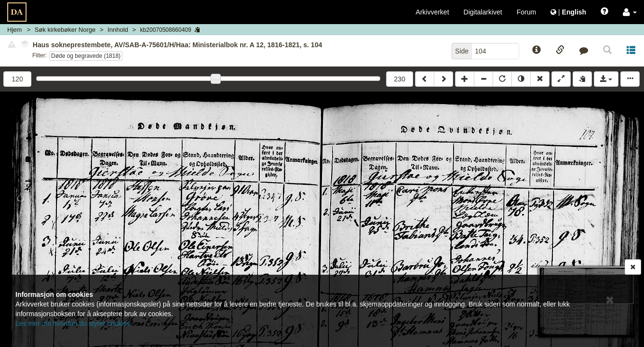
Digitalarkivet (483, 12)
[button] (630, 12)
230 (399, 79)
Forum (526, 12)
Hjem (14, 30)
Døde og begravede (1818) (86, 56)
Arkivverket (432, 12)
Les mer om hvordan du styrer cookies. (74, 323)
